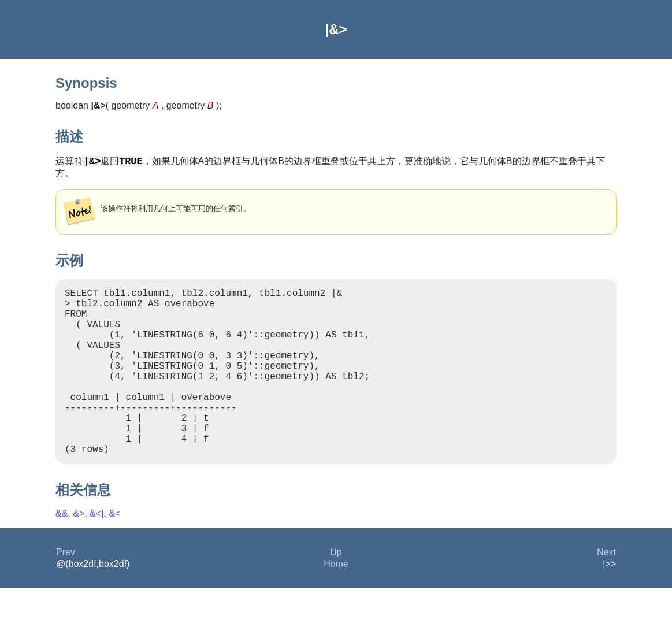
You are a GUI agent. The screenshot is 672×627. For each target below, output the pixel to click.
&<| (96, 552)
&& (62, 552)
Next (606, 591)
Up (336, 591)
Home (336, 602)
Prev (66, 591)
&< (114, 552)
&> (79, 552)
